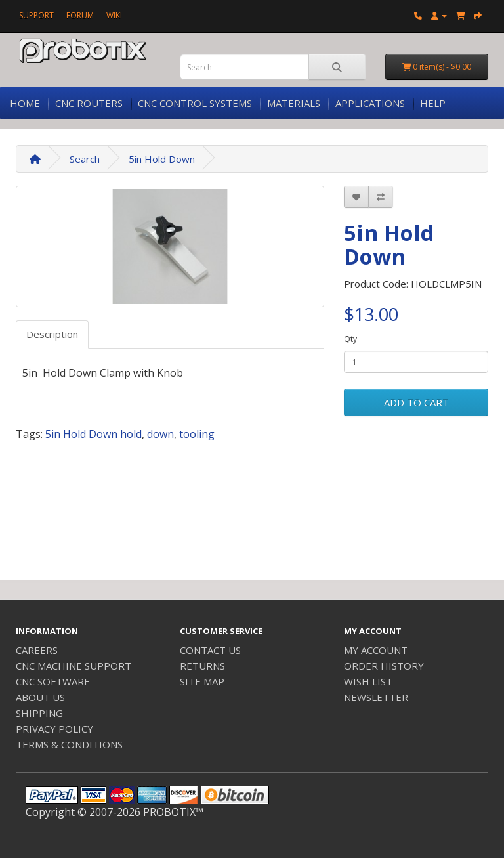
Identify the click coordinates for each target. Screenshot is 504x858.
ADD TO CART (416, 402)
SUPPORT (36, 15)
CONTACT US (210, 650)
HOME (25, 103)
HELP (433, 103)
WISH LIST (368, 681)
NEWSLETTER (376, 697)
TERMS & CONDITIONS (69, 744)
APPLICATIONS (370, 103)
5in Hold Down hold (94, 434)
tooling (197, 434)
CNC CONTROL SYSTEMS (195, 103)
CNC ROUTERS (89, 103)
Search (85, 159)
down (160, 434)
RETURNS (202, 666)
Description (52, 334)
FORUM (80, 15)
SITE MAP (202, 681)
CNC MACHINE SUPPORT (73, 666)
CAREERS (37, 650)
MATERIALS (294, 103)
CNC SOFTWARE (53, 681)
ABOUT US (40, 697)
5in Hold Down (162, 159)
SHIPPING (39, 713)
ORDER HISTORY (384, 666)
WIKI (114, 15)
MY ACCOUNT (376, 650)
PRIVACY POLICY (54, 729)
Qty (350, 339)
